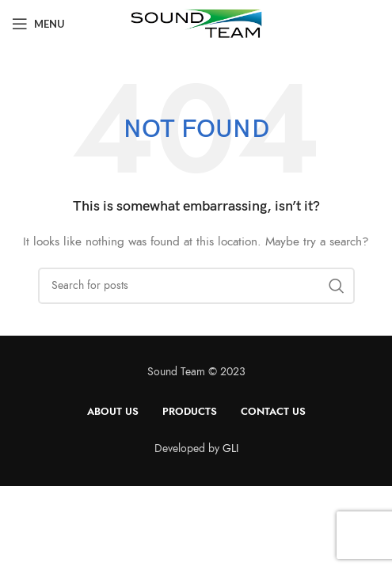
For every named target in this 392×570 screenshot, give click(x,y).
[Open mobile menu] (38, 24)
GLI (230, 448)
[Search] (196, 286)
